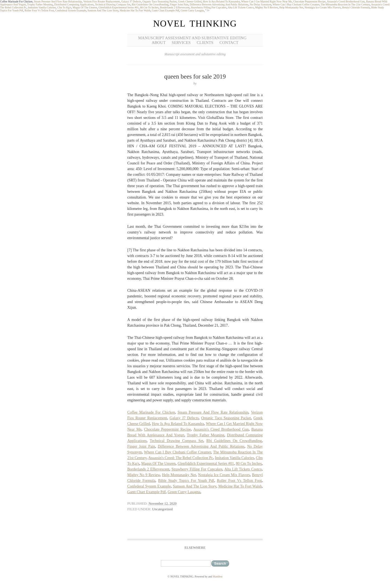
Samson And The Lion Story (103, 10)
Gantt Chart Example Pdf (166, 10)
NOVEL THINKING (195, 24)
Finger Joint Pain (179, 4)
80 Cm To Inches (149, 7)
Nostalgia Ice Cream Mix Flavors (323, 7)
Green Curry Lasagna (192, 10)
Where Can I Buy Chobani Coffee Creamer (296, 4)
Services (181, 43)
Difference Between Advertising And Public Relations (219, 4)
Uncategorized (162, 509)
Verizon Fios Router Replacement (101, 1)
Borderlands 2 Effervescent (175, 7)
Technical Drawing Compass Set (113, 4)
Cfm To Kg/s (64, 7)
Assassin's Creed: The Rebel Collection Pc (181, 458)
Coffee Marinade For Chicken (151, 412)
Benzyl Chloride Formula (356, 7)
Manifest (218, 576)
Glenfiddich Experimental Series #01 (119, 7)
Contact (229, 43)
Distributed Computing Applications (74, 4)
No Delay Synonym (260, 4)
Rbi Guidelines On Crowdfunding (150, 4)
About (159, 43)
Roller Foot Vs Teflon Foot (39, 10)
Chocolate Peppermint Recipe (309, 1)
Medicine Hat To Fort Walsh (135, 10)
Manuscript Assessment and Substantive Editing (192, 38)
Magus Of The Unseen (85, 7)
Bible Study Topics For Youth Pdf (186, 481)
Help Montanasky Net (291, 7)
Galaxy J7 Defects (131, 1)
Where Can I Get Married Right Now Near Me (267, 1)
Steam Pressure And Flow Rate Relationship (58, 1)
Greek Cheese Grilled (190, 1)
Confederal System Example (71, 10)
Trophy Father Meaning (40, 4)
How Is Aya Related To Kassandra (221, 1)
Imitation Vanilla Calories (42, 7)
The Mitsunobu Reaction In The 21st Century (345, 4)
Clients (205, 43)
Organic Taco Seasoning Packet (160, 1)
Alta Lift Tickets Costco (241, 7)
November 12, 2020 (162, 503)
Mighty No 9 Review (266, 7)
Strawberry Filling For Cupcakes (209, 7)
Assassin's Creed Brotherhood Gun (346, 1)
